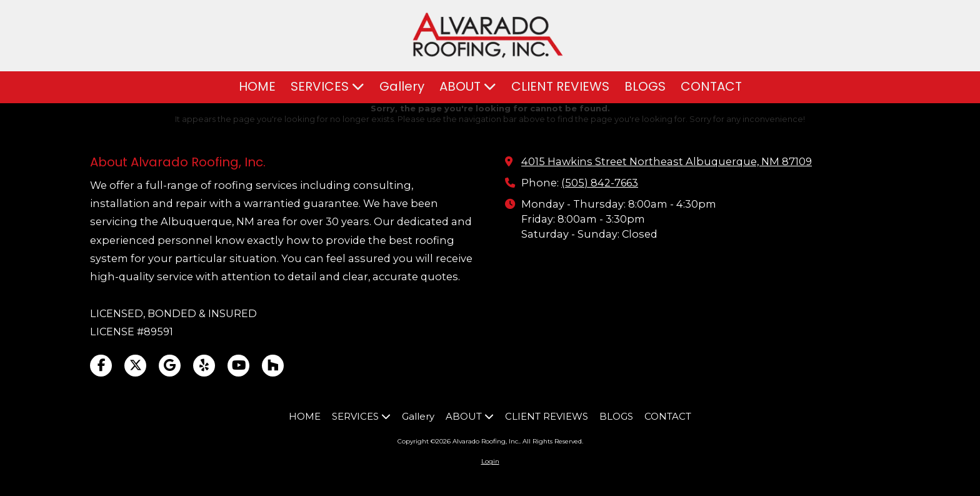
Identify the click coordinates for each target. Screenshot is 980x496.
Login (490, 461)
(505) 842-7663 (600, 183)
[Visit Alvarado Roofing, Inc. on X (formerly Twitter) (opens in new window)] (135, 366)
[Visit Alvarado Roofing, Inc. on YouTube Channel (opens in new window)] (238, 366)
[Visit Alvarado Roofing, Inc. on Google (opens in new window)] (170, 366)
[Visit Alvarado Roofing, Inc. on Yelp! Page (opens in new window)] (204, 366)
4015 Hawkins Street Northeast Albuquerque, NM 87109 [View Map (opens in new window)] (667, 161)
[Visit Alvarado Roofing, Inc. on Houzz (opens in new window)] (273, 366)
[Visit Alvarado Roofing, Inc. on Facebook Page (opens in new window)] (101, 366)
